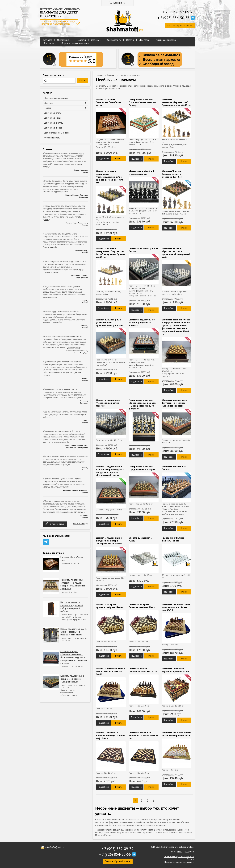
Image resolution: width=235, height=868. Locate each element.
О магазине (63, 40)
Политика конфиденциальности (179, 857)
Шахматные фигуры (54, 123)
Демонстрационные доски (57, 133)
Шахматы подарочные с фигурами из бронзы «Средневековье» (72, 679)
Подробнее (103, 159)
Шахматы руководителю (56, 98)
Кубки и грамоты (52, 138)
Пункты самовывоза (165, 40)
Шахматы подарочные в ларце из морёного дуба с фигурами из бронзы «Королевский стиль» (110, 471)
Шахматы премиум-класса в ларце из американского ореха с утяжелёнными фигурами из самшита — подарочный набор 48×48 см (176, 327)
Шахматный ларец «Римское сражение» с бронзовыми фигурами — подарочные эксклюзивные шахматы (74, 657)
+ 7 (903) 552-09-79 (179, 12)
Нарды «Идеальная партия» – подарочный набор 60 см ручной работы (72, 607)
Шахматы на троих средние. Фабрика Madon (109, 606)
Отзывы (95, 40)
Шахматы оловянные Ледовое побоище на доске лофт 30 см (111, 735)
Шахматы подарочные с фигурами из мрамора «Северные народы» (175, 403)
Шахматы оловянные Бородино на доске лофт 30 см (144, 735)
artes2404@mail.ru (55, 847)
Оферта (190, 859)
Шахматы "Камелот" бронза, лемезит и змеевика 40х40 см (172, 174)
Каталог (48, 40)
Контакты (49, 43)
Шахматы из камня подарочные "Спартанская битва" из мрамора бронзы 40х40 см (110, 253)
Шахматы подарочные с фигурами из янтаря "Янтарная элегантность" (110, 541)
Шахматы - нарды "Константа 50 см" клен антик (109, 102)
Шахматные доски (53, 128)
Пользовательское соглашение (179, 862)
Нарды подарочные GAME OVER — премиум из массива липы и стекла (73, 632)
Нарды (47, 108)
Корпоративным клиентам (75, 43)
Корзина (118, 3)
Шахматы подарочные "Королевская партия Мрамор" (108, 403)
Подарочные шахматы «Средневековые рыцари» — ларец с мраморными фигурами (143, 404)
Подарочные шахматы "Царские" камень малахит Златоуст (143, 102)
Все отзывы (78, 524)
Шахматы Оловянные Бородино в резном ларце (176, 670)
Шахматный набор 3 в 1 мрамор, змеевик (142, 172)
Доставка (144, 40)
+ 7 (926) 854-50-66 (174, 18)
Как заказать (114, 40)
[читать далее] (49, 247)
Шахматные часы (52, 118)
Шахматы (48, 103)
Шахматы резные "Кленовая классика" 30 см (143, 670)
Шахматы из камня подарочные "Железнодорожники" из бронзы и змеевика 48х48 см (110, 177)
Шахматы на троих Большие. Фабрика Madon (143, 606)
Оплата (130, 40)
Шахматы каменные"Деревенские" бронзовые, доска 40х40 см (176, 102)
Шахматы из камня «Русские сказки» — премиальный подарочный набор (176, 253)
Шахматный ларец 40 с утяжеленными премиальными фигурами (110, 323)
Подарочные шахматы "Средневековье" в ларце (142, 468)
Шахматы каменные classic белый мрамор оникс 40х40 (176, 734)
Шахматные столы (53, 113)
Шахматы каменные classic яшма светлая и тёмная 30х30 (111, 671)
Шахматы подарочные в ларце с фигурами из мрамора (142, 323)
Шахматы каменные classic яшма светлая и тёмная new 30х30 (176, 607)
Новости (81, 40)
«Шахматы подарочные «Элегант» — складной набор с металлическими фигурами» (73, 584)
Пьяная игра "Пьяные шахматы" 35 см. (173, 539)
